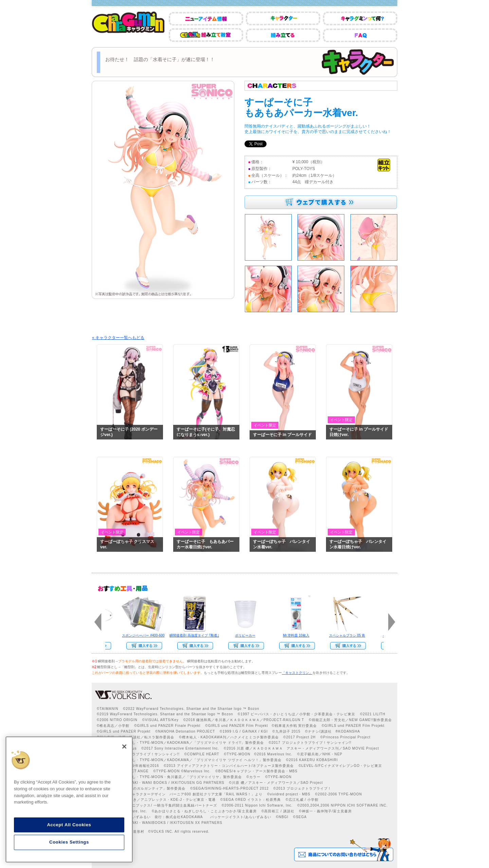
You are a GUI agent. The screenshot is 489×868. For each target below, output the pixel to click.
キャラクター (283, 18)
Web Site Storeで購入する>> (142, 646)
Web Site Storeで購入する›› (295, 646)
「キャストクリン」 (297, 673)
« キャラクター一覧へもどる (118, 338)
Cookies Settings (69, 842)
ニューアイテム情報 (206, 18)
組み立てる (283, 35)
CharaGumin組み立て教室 (206, 35)
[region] (69, 799)
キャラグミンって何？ (360, 18)
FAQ (360, 35)
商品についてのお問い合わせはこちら (343, 850)
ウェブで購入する (321, 202)
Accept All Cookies (69, 825)
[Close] (124, 747)
